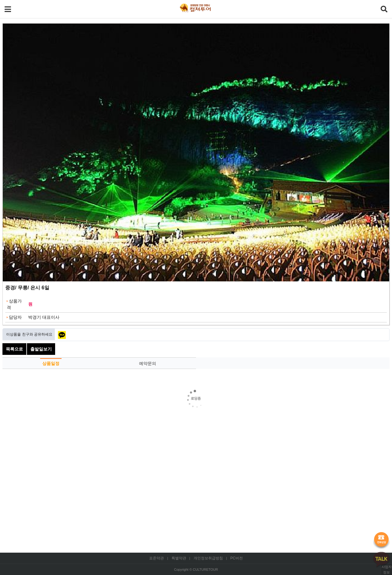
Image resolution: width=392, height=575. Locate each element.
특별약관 (179, 558)
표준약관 (156, 558)
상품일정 (51, 363)
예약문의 (148, 363)
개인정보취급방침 (208, 558)
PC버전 (237, 558)
